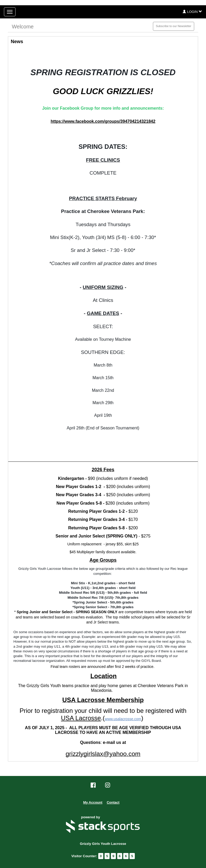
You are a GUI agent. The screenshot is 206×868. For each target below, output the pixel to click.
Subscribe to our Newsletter (174, 26)
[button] (192, 12)
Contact (113, 802)
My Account (93, 802)
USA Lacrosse (81, 718)
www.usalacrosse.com (123, 719)
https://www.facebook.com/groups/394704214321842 (103, 121)
